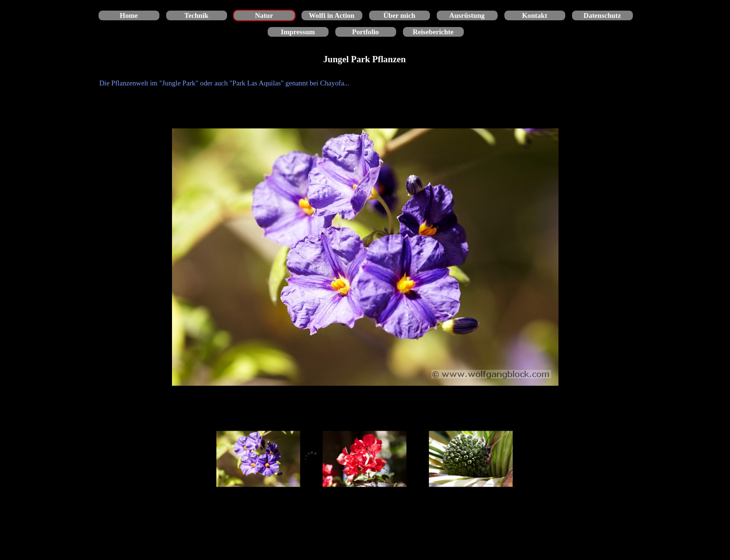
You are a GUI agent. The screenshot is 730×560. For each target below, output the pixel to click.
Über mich (399, 15)
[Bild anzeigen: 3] (471, 459)
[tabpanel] (365, 83)
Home (129, 15)
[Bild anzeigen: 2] (365, 459)
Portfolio (365, 32)
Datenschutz (602, 15)
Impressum (298, 32)
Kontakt (534, 15)
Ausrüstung (467, 15)
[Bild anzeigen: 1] (258, 459)
